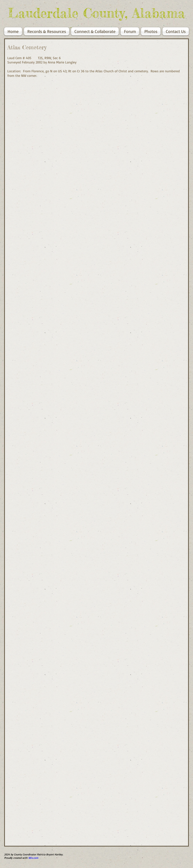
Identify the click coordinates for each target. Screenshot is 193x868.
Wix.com (33, 858)
